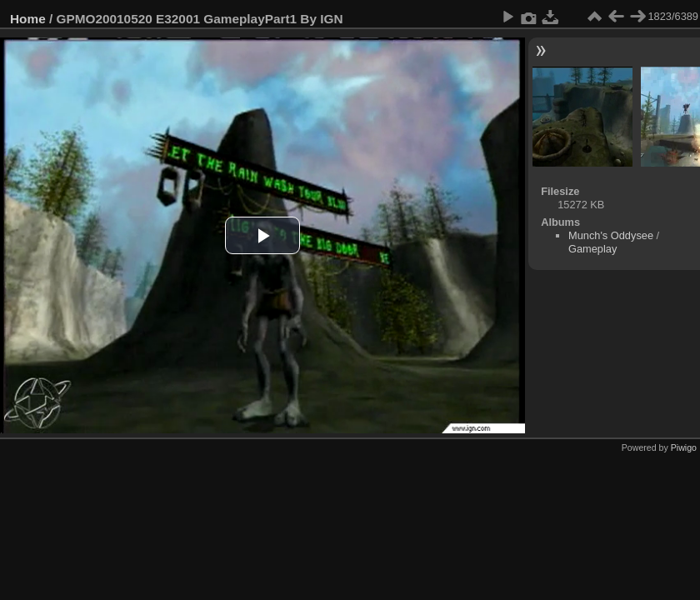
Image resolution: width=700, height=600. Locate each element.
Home (28, 19)
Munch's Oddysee (611, 235)
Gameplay (592, 249)
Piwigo (684, 447)
